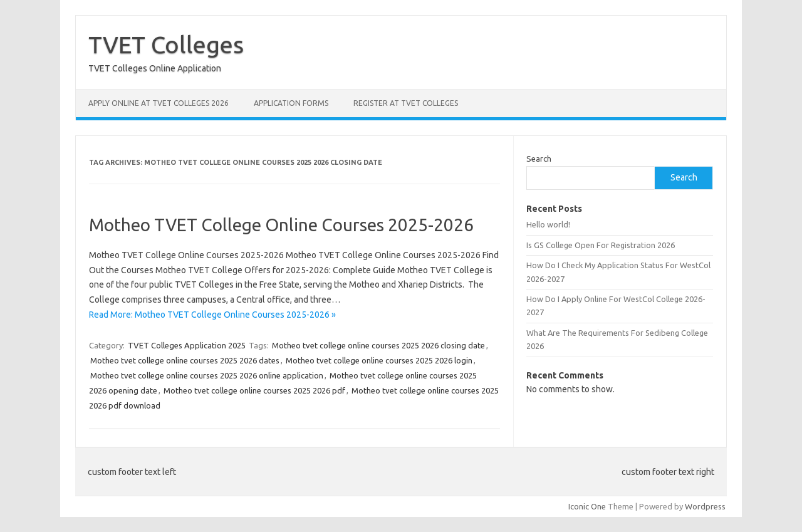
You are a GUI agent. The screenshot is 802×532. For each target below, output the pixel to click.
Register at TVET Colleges (406, 103)
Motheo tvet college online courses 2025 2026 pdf (254, 390)
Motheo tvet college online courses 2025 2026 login (379, 360)
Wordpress (705, 506)
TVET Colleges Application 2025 (187, 345)
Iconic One (587, 506)
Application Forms (291, 103)
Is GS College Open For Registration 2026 (601, 245)
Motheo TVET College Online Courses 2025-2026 (281, 225)
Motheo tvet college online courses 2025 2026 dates (185, 360)
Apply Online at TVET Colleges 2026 (159, 103)
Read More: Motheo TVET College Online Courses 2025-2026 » (212, 315)
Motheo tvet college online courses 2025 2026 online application (207, 375)
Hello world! (548, 224)
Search (539, 159)
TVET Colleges (166, 44)
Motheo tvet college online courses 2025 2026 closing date (378, 345)
